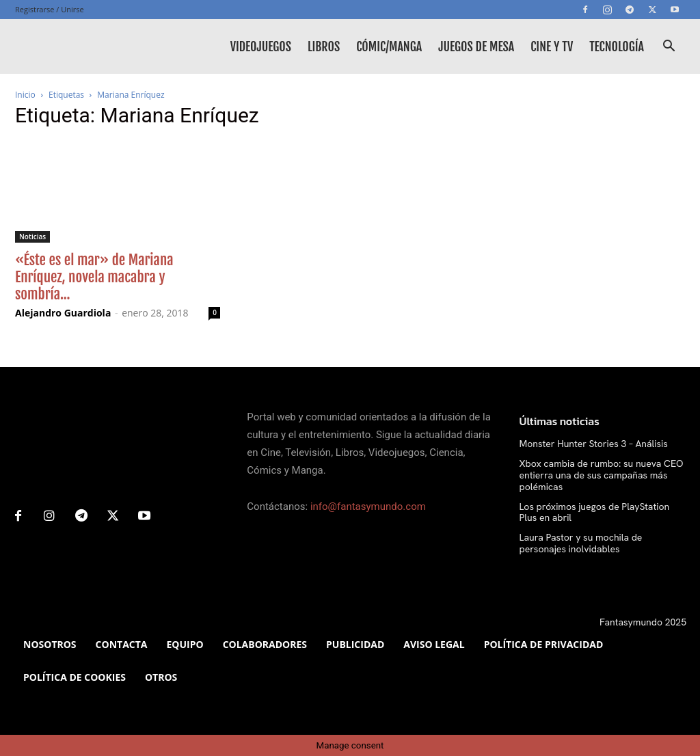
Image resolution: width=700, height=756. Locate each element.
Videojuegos (261, 46)
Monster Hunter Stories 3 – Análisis (594, 444)
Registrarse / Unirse (50, 9)
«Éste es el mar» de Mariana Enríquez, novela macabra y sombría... (94, 277)
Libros (324, 46)
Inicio (25, 95)
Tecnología (617, 46)
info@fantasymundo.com (368, 507)
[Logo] (77, 46)
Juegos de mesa (476, 46)
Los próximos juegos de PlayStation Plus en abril (595, 512)
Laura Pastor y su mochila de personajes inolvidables (581, 543)
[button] (669, 48)
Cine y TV (552, 46)
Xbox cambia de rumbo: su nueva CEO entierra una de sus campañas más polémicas (602, 475)
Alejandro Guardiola (63, 313)
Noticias (32, 237)
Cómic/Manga (389, 46)
